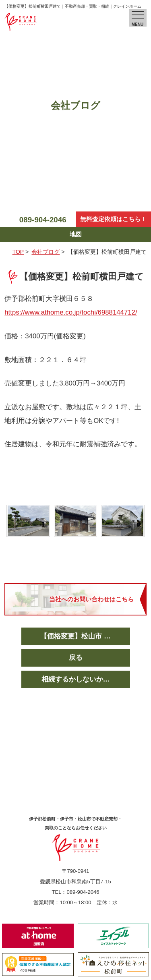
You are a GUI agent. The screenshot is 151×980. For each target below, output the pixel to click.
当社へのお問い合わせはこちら (91, 599)
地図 (76, 234)
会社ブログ (46, 252)
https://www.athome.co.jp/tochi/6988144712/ (71, 312)
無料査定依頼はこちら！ (113, 219)
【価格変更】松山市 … (75, 636)
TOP (18, 252)
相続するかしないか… (76, 679)
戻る (76, 658)
